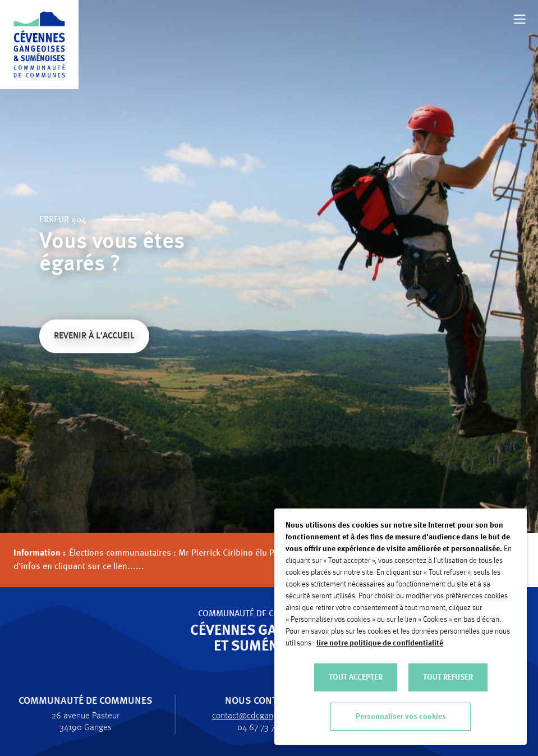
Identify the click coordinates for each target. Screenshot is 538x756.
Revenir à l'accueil (94, 337)
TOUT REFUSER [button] (448, 677)
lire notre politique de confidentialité (380, 643)
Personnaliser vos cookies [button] (401, 717)
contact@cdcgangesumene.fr (260, 716)
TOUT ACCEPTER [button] (356, 677)
